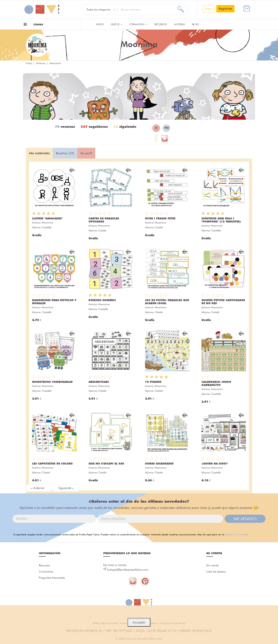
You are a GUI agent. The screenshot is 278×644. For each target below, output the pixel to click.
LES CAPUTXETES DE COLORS (52, 464)
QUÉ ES (117, 24)
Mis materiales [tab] (39, 153)
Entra (209, 9)
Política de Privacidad (236, 534)
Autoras (179, 24)
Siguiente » (66, 488)
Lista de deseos (216, 572)
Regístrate (225, 9)
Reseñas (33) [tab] (65, 153)
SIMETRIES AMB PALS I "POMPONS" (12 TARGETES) (221, 220)
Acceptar (139, 622)
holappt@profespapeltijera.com (128, 570)
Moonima (47, 222)
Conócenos (46, 572)
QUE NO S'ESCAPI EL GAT (106, 464)
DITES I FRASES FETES (160, 218)
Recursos (161, 24)
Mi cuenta (213, 566)
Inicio (100, 24)
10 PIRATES (153, 382)
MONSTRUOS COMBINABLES (52, 382)
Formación (138, 24)
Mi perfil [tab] (86, 153)
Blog (195, 24)
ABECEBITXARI (99, 382)
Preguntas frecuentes (52, 578)
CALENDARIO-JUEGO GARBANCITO (216, 383)
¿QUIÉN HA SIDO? (215, 464)
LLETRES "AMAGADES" (47, 218)
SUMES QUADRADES (159, 464)
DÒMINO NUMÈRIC (102, 300)
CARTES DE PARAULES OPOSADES (104, 220)
